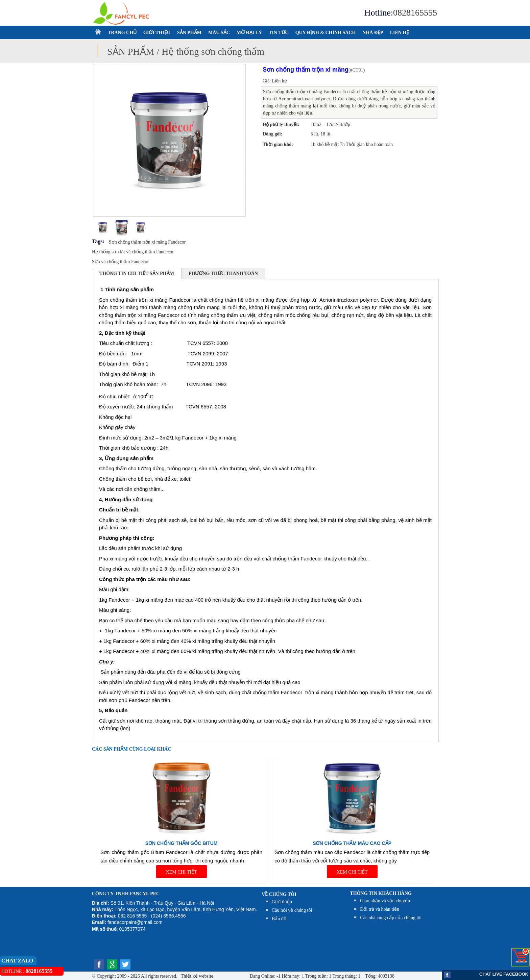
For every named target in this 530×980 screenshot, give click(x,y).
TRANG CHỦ (122, 33)
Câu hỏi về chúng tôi (292, 910)
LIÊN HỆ (400, 33)
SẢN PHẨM (189, 33)
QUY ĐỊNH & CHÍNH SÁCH (326, 33)
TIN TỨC (279, 33)
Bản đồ (279, 919)
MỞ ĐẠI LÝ (249, 33)
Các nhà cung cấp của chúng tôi (391, 918)
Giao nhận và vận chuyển (385, 901)
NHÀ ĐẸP (373, 33)
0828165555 (415, 13)
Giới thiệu (282, 902)
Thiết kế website (197, 976)
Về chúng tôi (279, 894)
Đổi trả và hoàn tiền (380, 909)
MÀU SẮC (219, 33)
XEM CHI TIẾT (182, 872)
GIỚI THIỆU (157, 33)
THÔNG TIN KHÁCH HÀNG (381, 893)
